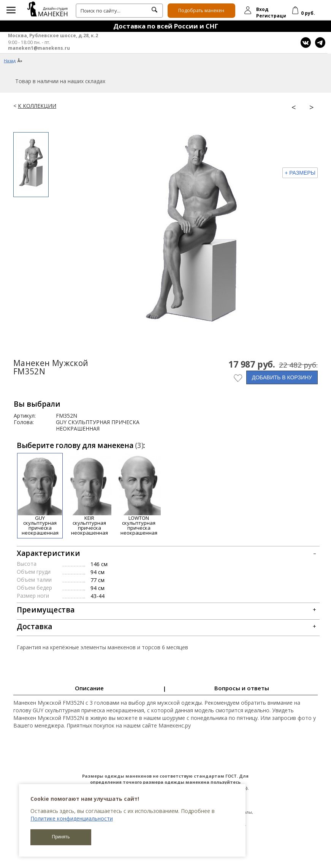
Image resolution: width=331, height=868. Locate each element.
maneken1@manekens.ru (39, 48)
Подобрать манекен (201, 10)
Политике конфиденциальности (72, 818)
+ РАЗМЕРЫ (300, 173)
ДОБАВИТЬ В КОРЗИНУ (282, 377)
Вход (262, 9)
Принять (61, 837)
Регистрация (273, 16)
